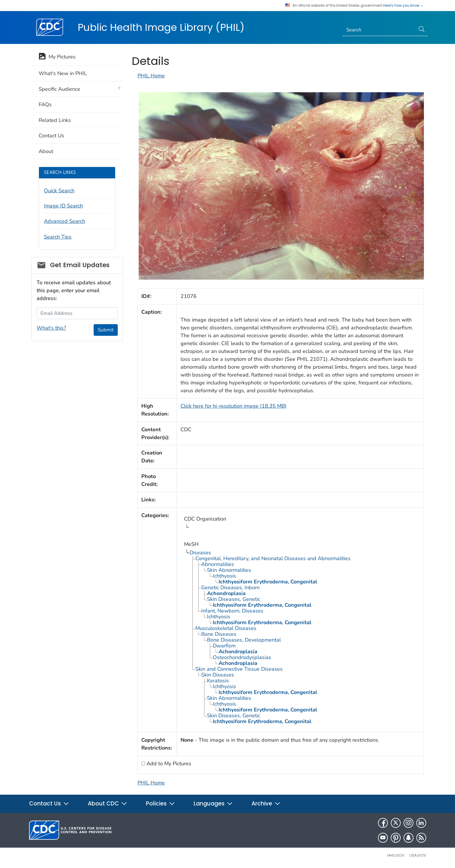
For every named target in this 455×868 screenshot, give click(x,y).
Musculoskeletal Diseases (226, 628)
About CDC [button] (108, 804)
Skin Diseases (218, 675)
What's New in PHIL (63, 73)
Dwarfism (224, 646)
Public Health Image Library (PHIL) (161, 27)
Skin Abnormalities (229, 570)
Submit (106, 330)
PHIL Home (151, 76)
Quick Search (59, 191)
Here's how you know (404, 6)
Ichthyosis (224, 576)
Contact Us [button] (49, 804)
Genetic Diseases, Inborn (230, 587)
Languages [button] (213, 804)
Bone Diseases (219, 634)
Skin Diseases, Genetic (234, 599)
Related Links (55, 120)
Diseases (200, 553)
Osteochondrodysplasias (242, 657)
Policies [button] (160, 804)
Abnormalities (218, 564)
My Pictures (57, 57)
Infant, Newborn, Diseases (232, 611)
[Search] (379, 30)
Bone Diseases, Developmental (244, 640)
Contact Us (51, 136)
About (46, 151)
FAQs (45, 104)
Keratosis (218, 681)
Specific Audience (59, 89)
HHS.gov (396, 855)
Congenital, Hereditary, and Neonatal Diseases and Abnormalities (273, 558)
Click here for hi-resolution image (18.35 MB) (234, 406)
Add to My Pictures (168, 764)
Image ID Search (63, 206)
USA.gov (418, 855)
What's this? (51, 328)
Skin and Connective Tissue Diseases (239, 669)
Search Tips (58, 237)
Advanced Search (65, 221)
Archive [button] (266, 804)
